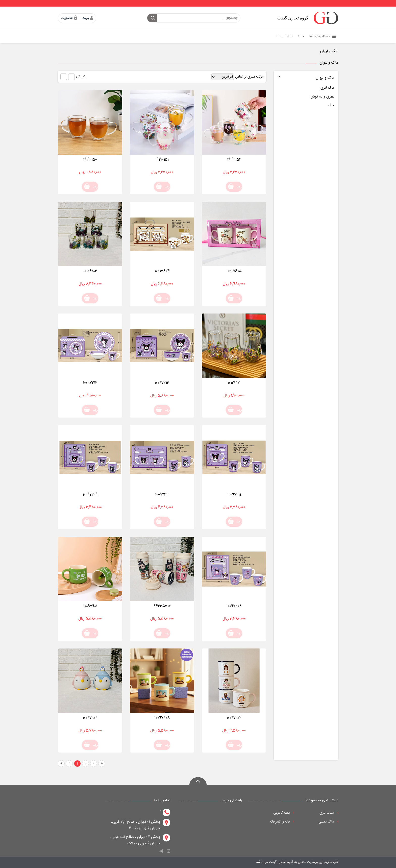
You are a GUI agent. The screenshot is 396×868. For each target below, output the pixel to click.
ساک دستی (328, 822)
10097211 (234, 495)
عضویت (67, 18)
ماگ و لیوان (329, 51)
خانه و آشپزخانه (282, 822)
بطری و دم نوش (323, 97)
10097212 (90, 383)
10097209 (90, 495)
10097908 (162, 718)
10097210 (162, 495)
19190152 (234, 160)
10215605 (234, 271)
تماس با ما (284, 36)
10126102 (90, 271)
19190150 (90, 160)
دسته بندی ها (322, 36)
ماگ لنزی (327, 88)
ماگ (331, 106)
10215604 (162, 271)
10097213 (162, 383)
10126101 (234, 383)
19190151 (162, 160)
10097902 (234, 718)
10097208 (234, 606)
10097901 (90, 606)
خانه (301, 36)
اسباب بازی (329, 813)
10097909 (90, 718)
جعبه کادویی (284, 813)
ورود (86, 18)
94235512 (162, 606)
